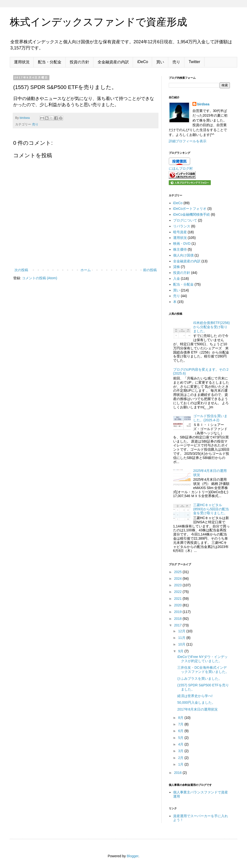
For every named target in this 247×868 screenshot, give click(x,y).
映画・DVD (182, 244)
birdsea (203, 104)
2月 (181, 758)
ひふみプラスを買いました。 (200, 679)
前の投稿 (150, 270)
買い (160, 62)
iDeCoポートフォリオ (190, 209)
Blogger (132, 856)
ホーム (86, 270)
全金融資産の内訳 (113, 62)
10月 (182, 644)
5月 (181, 738)
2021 (178, 599)
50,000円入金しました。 (196, 702)
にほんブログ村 (181, 168)
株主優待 (180, 249)
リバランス (182, 226)
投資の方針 (79, 62)
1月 (181, 764)
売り (176, 62)
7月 (181, 724)
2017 (178, 625)
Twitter (194, 62)
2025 (178, 572)
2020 (178, 605)
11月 (182, 638)
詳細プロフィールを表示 (188, 141)
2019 (178, 612)
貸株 (177, 267)
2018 (178, 619)
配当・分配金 (50, 62)
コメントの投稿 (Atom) (40, 278)
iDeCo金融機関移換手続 (192, 214)
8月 (181, 718)
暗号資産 (180, 232)
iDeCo (143, 62)
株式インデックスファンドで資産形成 (98, 22)
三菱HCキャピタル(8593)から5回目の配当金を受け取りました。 (211, 509)
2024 (178, 579)
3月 (181, 751)
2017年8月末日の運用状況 (197, 709)
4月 (181, 744)
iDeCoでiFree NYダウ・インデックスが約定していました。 (202, 659)
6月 (181, 731)
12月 (182, 631)
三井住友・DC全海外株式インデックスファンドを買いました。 (203, 670)
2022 (178, 592)
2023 (178, 585)
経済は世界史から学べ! (195, 696)
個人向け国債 (183, 255)
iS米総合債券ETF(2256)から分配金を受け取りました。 (211, 327)
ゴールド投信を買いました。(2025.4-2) (210, 418)
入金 (177, 278)
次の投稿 (21, 270)
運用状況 (22, 62)
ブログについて (185, 220)
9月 (181, 651)
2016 (178, 773)
